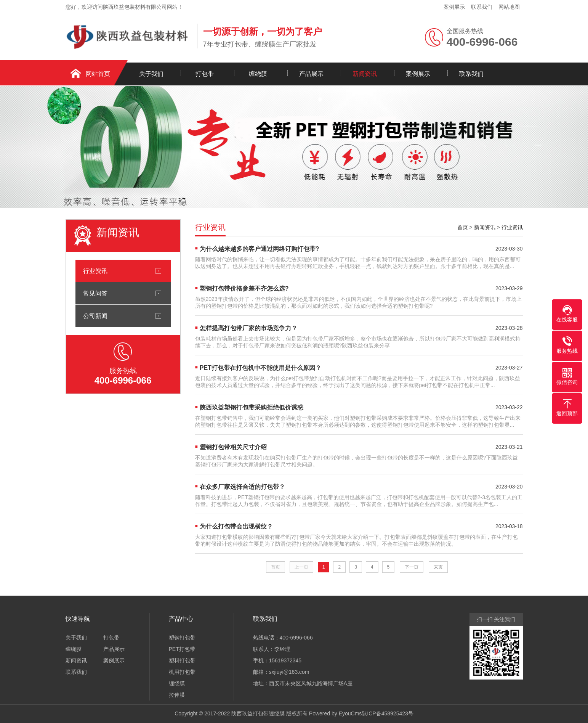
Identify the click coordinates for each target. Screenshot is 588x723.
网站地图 (509, 7)
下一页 (412, 567)
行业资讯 (95, 271)
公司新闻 (95, 316)
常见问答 (95, 293)
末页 (438, 567)
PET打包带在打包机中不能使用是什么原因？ (260, 368)
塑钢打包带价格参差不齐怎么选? (244, 288)
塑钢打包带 (182, 638)
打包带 (205, 74)
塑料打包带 (182, 660)
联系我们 (482, 7)
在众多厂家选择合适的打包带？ (242, 487)
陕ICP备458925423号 (387, 713)
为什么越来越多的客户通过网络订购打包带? (260, 249)
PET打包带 (182, 649)
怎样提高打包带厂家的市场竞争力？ (248, 328)
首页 (463, 227)
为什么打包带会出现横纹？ (236, 526)
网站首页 (98, 74)
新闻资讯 (365, 74)
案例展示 (454, 7)
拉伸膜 (177, 695)
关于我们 (151, 74)
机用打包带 (182, 672)
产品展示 (311, 74)
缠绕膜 (258, 74)
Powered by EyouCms (335, 713)
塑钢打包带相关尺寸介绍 (233, 447)
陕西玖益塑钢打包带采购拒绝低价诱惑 (252, 407)
